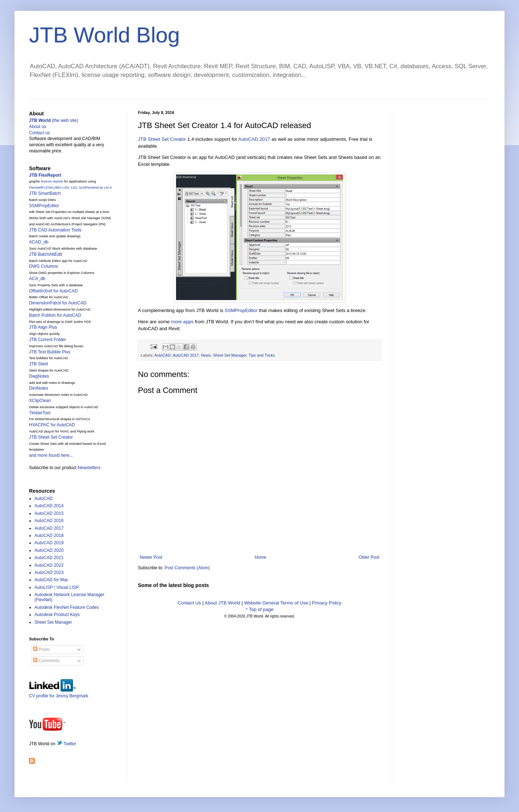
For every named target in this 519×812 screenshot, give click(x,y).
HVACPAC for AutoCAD (52, 425)
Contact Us (189, 603)
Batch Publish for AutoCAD (55, 315)
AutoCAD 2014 (49, 506)
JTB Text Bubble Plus (50, 352)
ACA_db (37, 279)
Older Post (369, 557)
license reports (52, 181)
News (206, 355)
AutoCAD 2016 (49, 521)
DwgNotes (39, 376)
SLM (82, 188)
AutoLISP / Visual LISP (57, 587)
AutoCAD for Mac (51, 580)
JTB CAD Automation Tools (55, 230)
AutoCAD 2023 (49, 573)
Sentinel (93, 188)
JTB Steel (38, 364)
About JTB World (222, 603)
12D (74, 188)
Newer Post (151, 557)
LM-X (108, 188)
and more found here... (51, 455)
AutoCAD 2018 (49, 536)
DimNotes (39, 388)
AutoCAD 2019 (49, 543)
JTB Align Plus (43, 327)
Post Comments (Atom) (187, 568)
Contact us (39, 133)
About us (38, 127)
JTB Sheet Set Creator (162, 139)
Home (261, 557)
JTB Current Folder (48, 340)
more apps (182, 322)
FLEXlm (48, 188)
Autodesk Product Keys (57, 615)
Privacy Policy (327, 603)
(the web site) (54, 120)
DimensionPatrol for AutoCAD (58, 303)
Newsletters (89, 468)
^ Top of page (259, 609)
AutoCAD (162, 355)
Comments (46, 661)
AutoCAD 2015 (49, 513)
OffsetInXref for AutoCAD (53, 291)
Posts (41, 649)
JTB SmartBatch (45, 193)
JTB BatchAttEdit (46, 254)
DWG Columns (44, 266)
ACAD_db (39, 242)
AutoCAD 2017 (254, 139)
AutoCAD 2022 (49, 565)
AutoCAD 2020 (49, 550)
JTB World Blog (105, 35)
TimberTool (40, 413)
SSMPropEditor (241, 310)
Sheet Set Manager (230, 355)
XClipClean (40, 401)
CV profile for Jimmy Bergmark (59, 693)
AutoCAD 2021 (49, 558)
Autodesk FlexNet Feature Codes (67, 607)
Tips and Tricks (262, 355)
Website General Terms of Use (276, 603)
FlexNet (35, 188)
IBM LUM (62, 188)
